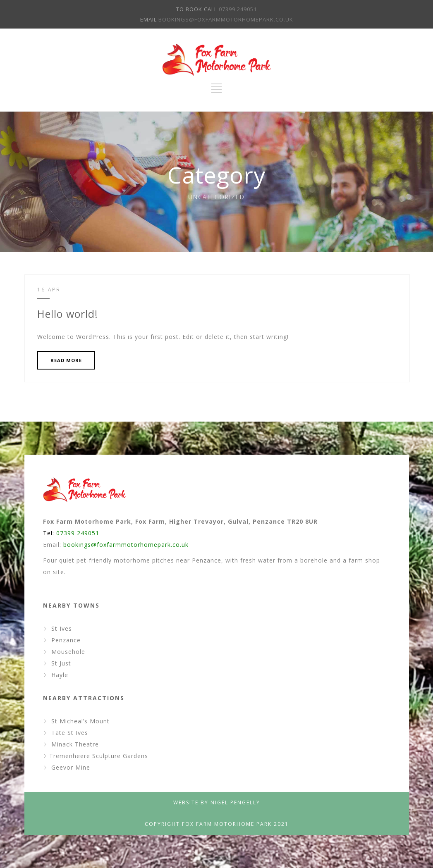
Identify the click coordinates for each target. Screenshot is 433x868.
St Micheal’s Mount (80, 721)
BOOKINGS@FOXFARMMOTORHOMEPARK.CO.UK (226, 19)
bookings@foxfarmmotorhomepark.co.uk (126, 545)
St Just (61, 663)
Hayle (60, 675)
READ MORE (66, 360)
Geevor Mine (71, 767)
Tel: (71, 533)
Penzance (66, 640)
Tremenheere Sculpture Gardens (99, 756)
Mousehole (68, 652)
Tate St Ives (70, 733)
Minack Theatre (75, 744)
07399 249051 (238, 9)
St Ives (62, 628)
